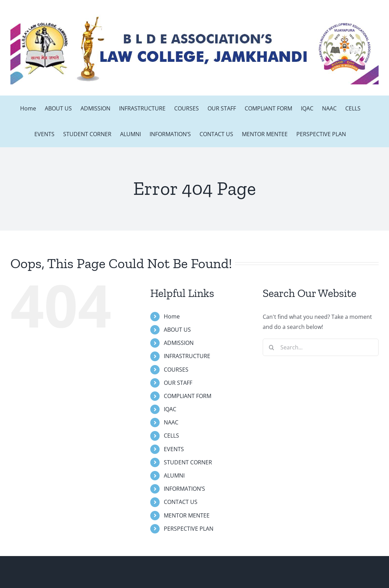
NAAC (171, 422)
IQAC (170, 409)
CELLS (171, 436)
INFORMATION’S (184, 489)
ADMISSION (179, 343)
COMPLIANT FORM (188, 396)
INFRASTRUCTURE (187, 356)
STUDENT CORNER (188, 462)
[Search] (271, 347)
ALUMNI (174, 475)
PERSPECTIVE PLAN (189, 529)
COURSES (176, 370)
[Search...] (321, 347)
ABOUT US (177, 330)
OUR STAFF (178, 383)
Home (172, 316)
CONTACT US (181, 502)
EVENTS (174, 449)
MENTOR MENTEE (187, 515)
